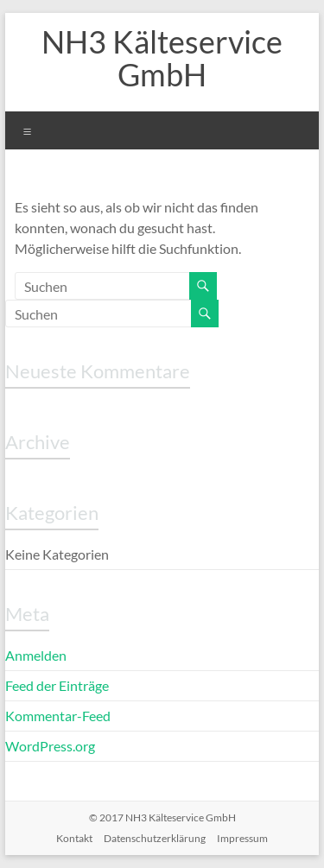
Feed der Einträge (57, 685)
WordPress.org (50, 746)
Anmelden (36, 655)
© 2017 (162, 817)
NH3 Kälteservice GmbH (162, 58)
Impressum (242, 838)
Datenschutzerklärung (155, 838)
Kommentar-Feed (58, 716)
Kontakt (74, 838)
